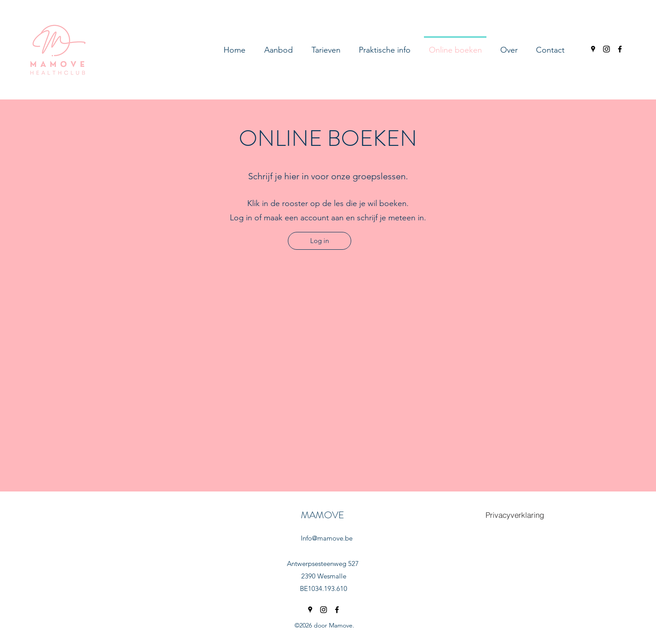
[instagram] (606, 49)
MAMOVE (322, 515)
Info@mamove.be (327, 538)
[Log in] (320, 241)
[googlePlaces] (593, 49)
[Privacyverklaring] (515, 515)
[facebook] (620, 49)
